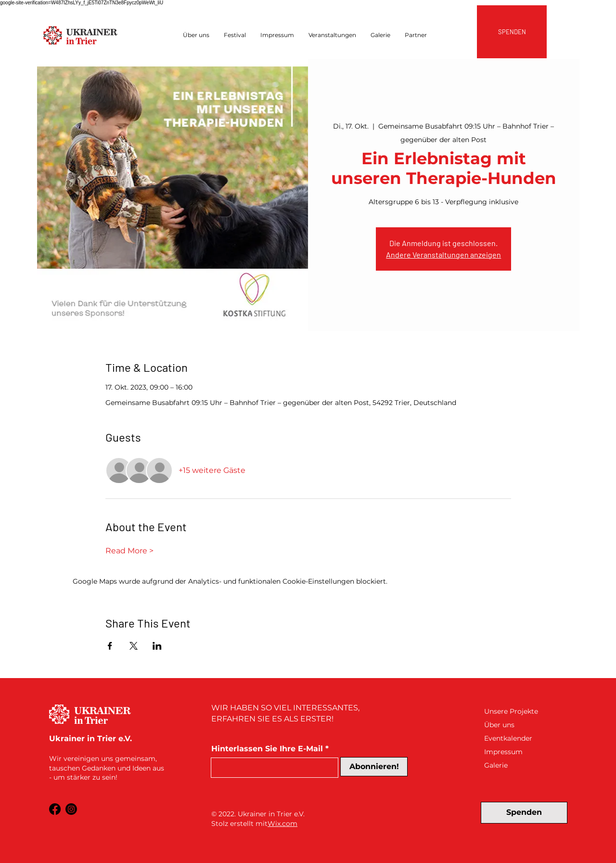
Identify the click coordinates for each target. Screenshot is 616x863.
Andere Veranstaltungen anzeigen (443, 255)
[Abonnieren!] (374, 767)
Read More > (129, 551)
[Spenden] (524, 813)
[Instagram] (71, 809)
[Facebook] (55, 809)
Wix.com (282, 824)
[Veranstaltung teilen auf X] (134, 646)
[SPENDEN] (512, 32)
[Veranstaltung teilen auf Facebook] (110, 646)
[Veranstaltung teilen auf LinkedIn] (157, 646)
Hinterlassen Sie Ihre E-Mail (267, 749)
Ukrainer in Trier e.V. (271, 814)
